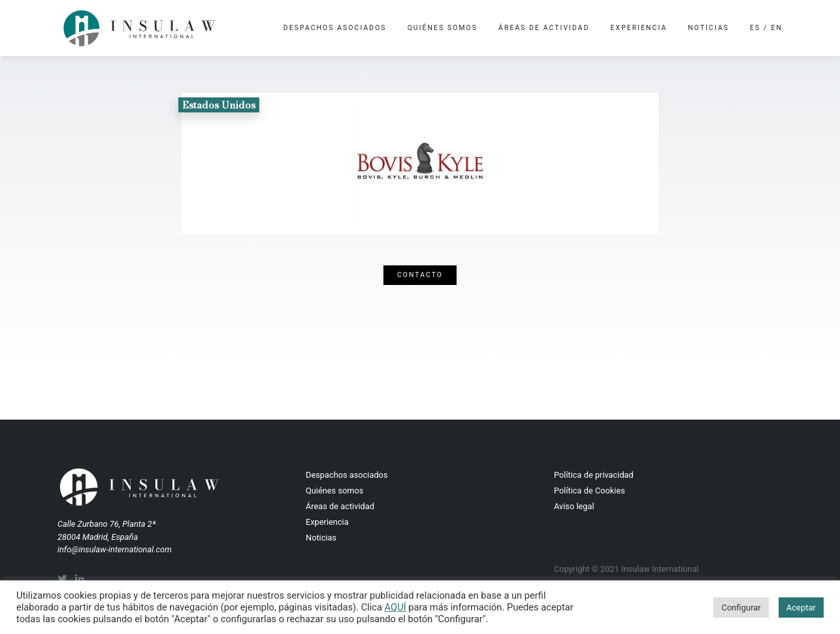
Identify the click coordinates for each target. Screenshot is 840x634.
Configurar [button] (741, 608)
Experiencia (639, 28)
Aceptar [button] (801, 608)
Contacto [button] (420, 275)
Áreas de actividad (544, 28)
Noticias (708, 28)
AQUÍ (396, 607)
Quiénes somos (443, 28)
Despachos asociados (335, 28)
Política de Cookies (590, 491)
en (777, 28)
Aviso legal (574, 506)
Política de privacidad (594, 475)
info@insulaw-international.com (115, 549)
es (755, 28)
